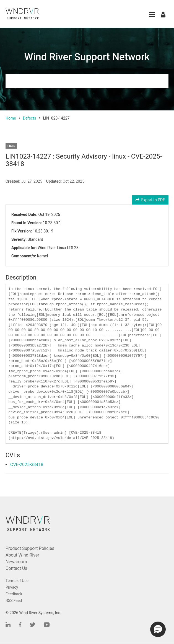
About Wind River (22, 555)
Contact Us (16, 568)
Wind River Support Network (87, 57)
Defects (30, 118)
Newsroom (16, 562)
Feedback (14, 594)
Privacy (12, 587)
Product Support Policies (30, 548)
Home (11, 118)
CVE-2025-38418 (27, 465)
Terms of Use (17, 581)
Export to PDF (150, 200)
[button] (152, 15)
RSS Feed (14, 601)
